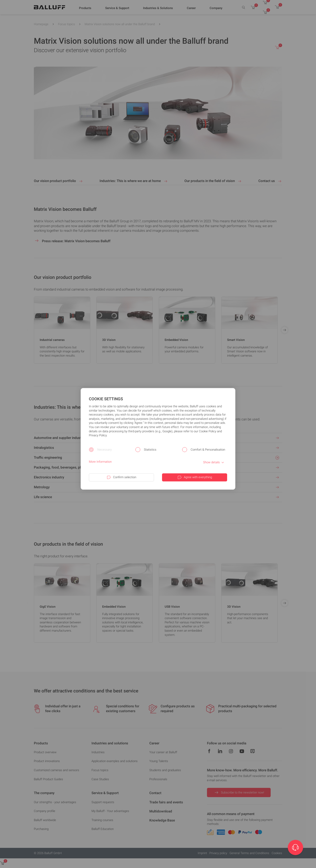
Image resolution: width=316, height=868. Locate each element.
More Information (100, 462)
